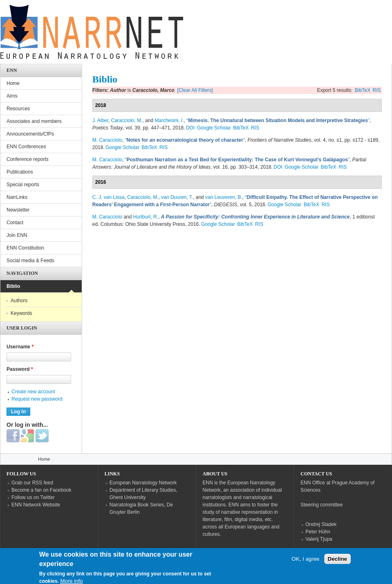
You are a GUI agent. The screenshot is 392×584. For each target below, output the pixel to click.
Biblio (13, 286)
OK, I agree (305, 562)
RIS (377, 90)
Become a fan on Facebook (41, 490)
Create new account (33, 392)
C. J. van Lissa (108, 197)
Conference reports (28, 159)
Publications (20, 172)
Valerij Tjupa (319, 539)
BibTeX (363, 90)
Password (20, 369)
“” (278, 120)
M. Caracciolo (107, 140)
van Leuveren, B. (224, 197)
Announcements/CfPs (30, 134)
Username (20, 347)
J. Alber (100, 120)
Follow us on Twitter (33, 497)
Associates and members (34, 121)
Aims (12, 96)
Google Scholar (214, 128)
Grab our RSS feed (32, 483)
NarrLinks (17, 197)
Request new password (37, 399)
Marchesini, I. (169, 120)
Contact (15, 223)
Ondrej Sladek (321, 524)
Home (13, 83)
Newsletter (18, 210)
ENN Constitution (25, 248)
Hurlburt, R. (146, 217)
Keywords (21, 313)
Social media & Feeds (30, 261)
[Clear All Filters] (195, 90)
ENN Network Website (36, 505)
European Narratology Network (143, 483)
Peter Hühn (318, 532)
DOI (190, 128)
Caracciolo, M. (127, 120)
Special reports (23, 185)
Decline (337, 562)
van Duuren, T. (177, 197)
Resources (18, 109)
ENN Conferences (26, 147)
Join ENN (17, 235)
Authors (19, 301)
